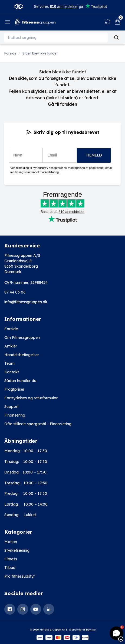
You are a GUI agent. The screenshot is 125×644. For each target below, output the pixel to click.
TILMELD (94, 155)
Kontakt (12, 372)
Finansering (15, 415)
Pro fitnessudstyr (20, 576)
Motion (11, 542)
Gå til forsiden (62, 104)
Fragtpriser (14, 389)
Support (11, 407)
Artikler (11, 346)
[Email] (60, 155)
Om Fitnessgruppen (22, 338)
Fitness (11, 559)
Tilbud (10, 568)
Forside (11, 329)
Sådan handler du (20, 381)
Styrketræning (17, 550)
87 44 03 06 (15, 292)
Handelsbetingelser (22, 355)
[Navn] (26, 155)
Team (9, 363)
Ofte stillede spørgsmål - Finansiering (38, 424)
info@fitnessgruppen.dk (26, 302)
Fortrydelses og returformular (31, 398)
